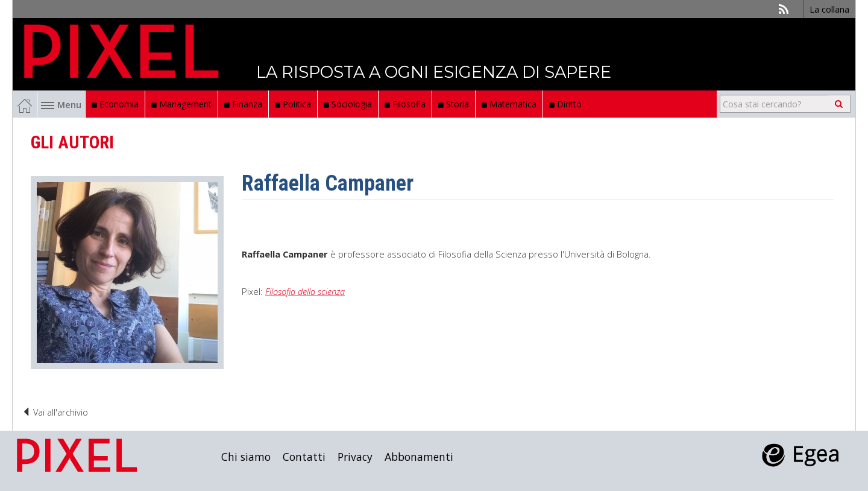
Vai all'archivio (55, 412)
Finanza (243, 104)
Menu (61, 104)
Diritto (565, 104)
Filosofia (405, 104)
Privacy (355, 457)
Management (181, 104)
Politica (293, 104)
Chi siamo (246, 457)
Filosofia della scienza (305, 291)
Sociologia (348, 104)
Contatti (304, 457)
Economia (115, 104)
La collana (829, 9)
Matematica (509, 104)
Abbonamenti (419, 457)
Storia (454, 104)
